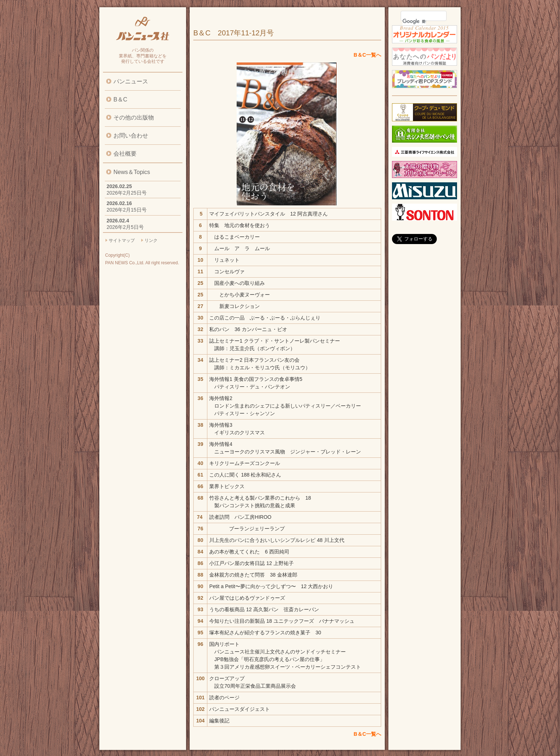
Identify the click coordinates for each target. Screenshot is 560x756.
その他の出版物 (134, 118)
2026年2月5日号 (125, 227)
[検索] (414, 21)
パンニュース (131, 81)
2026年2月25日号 (127, 193)
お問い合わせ (131, 136)
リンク (151, 240)
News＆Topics (132, 172)
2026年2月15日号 (127, 210)
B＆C (120, 99)
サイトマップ (122, 240)
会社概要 (125, 154)
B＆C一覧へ (367, 55)
